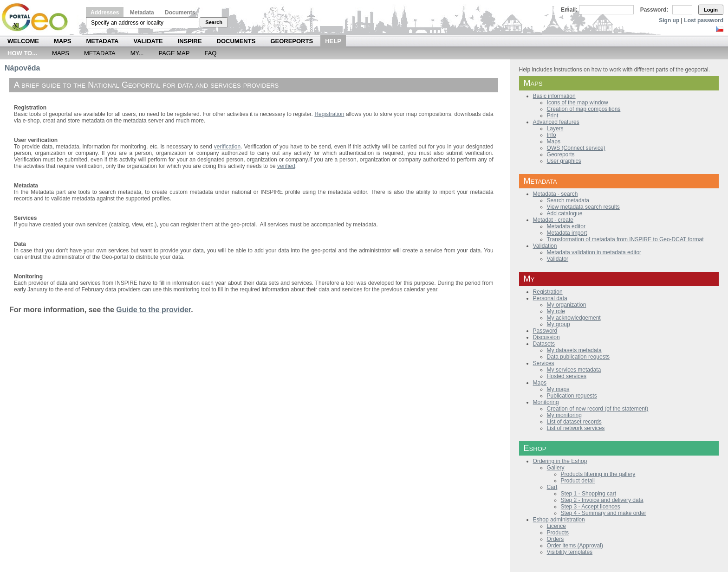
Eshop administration (559, 520)
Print (553, 116)
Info (552, 135)
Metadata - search (556, 194)
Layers (555, 129)
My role (556, 311)
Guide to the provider (153, 310)
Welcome (23, 41)
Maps (63, 41)
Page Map (174, 53)
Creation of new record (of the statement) (598, 409)
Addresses (105, 13)
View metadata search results (583, 207)
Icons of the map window (578, 103)
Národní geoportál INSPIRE (38, 17)
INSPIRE (190, 41)
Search (214, 22)
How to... (22, 53)
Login (711, 10)
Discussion (546, 337)
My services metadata (574, 370)
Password (545, 331)
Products (558, 533)
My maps (558, 389)
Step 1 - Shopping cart (588, 494)
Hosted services (567, 376)
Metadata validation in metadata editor (594, 252)
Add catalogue (565, 213)
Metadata (142, 13)
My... (137, 53)
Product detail (578, 481)
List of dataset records (574, 422)
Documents (180, 13)
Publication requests (572, 396)
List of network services (576, 428)
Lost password (704, 20)
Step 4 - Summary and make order (604, 513)
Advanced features (556, 122)
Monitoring (546, 402)
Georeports (292, 41)
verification (227, 147)
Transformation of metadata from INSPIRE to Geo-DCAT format (625, 239)
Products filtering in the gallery (598, 474)
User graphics (564, 161)
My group (559, 324)
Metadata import (567, 233)
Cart (552, 487)
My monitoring (564, 415)
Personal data (550, 298)
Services (544, 363)
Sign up (669, 20)
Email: (569, 10)
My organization (567, 305)
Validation (545, 246)
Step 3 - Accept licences (591, 507)
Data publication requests (578, 357)
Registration (548, 292)
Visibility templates (570, 552)
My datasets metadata (574, 350)
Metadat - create (553, 220)
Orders (556, 539)
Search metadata (568, 200)
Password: (654, 10)
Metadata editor (566, 226)
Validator (558, 259)
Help (333, 41)
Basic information (554, 96)
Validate (148, 41)
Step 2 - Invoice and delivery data (602, 500)
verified (286, 166)
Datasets (544, 344)
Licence (556, 526)
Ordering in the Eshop (560, 461)
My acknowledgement (574, 318)
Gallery (556, 468)
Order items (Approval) (575, 546)
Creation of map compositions (584, 109)
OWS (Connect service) (576, 148)
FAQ (210, 53)
